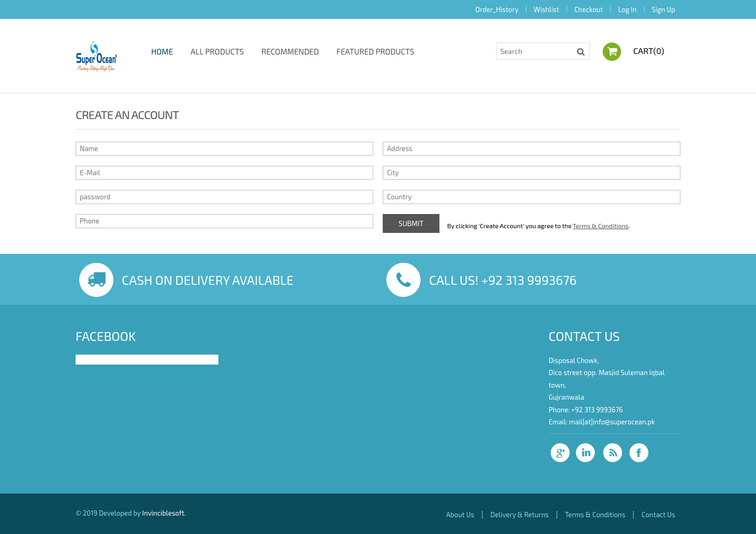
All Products (217, 51)
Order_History (497, 9)
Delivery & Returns (519, 515)
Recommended (290, 51)
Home (162, 51)
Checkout (589, 9)
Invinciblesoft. (164, 513)
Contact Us (658, 515)
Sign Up (664, 9)
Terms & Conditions (601, 226)
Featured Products (375, 51)
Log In (627, 9)
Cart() (649, 51)
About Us (460, 515)
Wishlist (547, 9)
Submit (411, 223)
